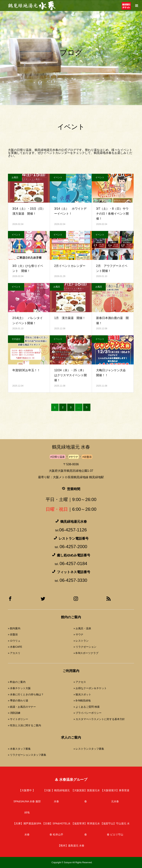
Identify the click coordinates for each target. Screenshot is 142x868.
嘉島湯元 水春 (71, 846)
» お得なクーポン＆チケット (90, 688)
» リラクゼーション (85, 647)
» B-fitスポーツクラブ (86, 653)
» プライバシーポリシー (88, 713)
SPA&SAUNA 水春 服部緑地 (27, 801)
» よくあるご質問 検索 (87, 707)
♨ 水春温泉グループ (71, 780)
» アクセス (80, 682)
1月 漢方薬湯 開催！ (70, 318)
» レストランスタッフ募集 (89, 749)
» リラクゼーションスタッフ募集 (27, 755)
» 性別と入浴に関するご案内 (25, 725)
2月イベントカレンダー (70, 266)
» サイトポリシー (18, 719)
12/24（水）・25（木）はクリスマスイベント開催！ (70, 375)
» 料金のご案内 (17, 682)
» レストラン (81, 641)
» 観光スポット (82, 694)
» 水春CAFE (15, 647)
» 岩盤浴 (13, 634)
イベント (58, 177)
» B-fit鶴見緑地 (82, 701)
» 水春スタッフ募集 (19, 749)
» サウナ (79, 634)
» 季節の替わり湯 (18, 701)
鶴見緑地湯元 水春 (71, 447)
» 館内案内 (14, 628)
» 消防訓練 (14, 713)
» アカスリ (14, 653)
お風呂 (15, 177)
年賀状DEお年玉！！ (26, 370)
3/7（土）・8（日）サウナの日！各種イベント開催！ (112, 214)
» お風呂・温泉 (82, 628)
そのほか (16, 339)
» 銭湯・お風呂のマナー (22, 707)
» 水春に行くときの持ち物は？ (26, 694)
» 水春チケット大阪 (19, 688)
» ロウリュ (14, 641)
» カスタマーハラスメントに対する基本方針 (99, 719)
